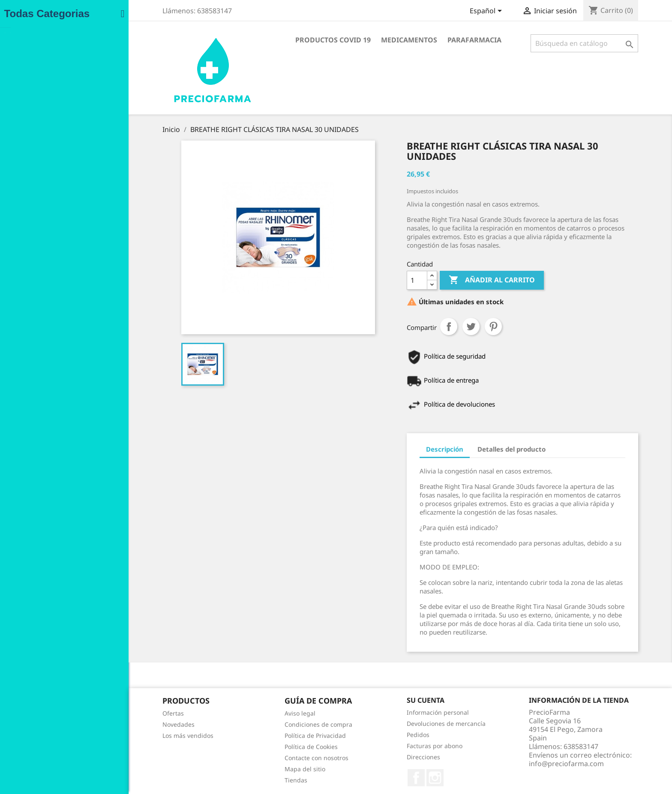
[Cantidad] (361, 280)
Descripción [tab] (389, 449)
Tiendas (240, 780)
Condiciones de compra (263, 724)
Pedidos (362, 735)
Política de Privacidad (259, 736)
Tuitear (415, 327)
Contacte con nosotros (261, 758)
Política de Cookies (255, 747)
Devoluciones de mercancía (390, 724)
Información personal (382, 712)
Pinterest (438, 327)
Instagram (379, 778)
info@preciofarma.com (511, 764)
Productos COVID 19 (277, 40)
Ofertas (117, 713)
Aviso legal (244, 713)
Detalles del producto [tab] (456, 449)
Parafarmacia (419, 40)
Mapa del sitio (249, 769)
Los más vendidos (132, 736)
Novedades (123, 724)
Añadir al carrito (436, 280)
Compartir (393, 327)
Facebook (360, 778)
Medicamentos (353, 40)
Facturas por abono (379, 746)
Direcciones (368, 757)
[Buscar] (529, 43)
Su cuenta (370, 700)
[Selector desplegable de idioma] (432, 12)
